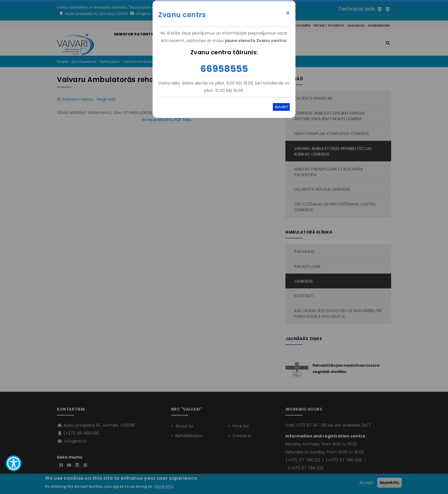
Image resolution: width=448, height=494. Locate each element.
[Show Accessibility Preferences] (14, 463)
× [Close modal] (288, 13)
